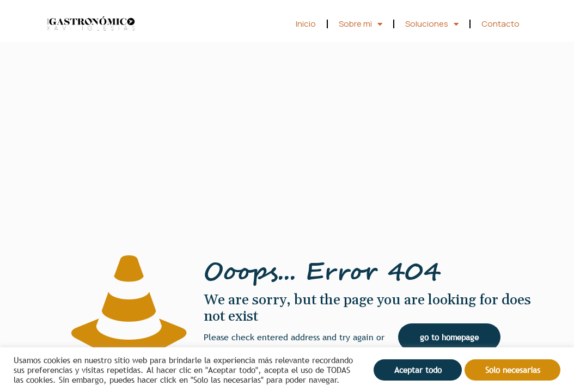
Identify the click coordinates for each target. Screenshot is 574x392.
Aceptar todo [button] (418, 370)
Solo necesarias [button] (513, 370)
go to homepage (449, 337)
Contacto (500, 24)
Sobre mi (361, 24)
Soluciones (432, 24)
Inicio (306, 24)
